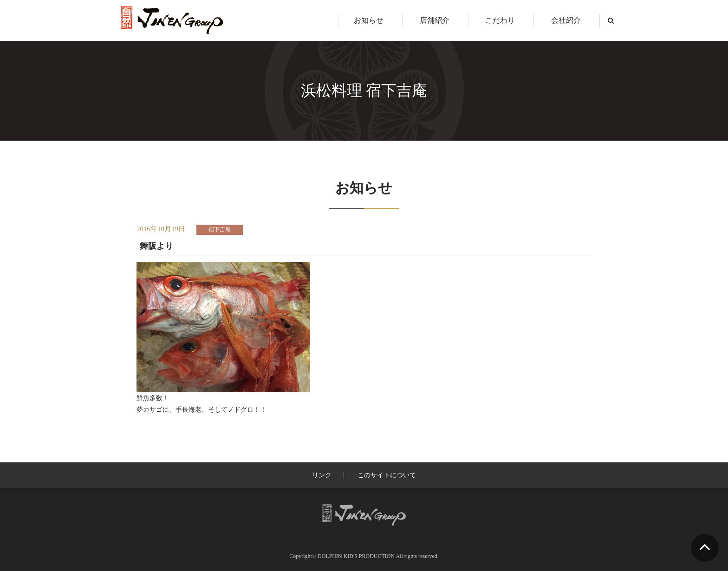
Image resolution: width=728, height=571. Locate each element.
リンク (322, 475)
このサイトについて (387, 475)
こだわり (500, 20)
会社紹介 (566, 20)
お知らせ (369, 20)
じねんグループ (172, 20)
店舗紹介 (435, 20)
